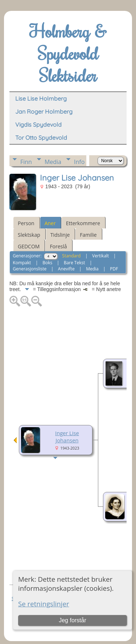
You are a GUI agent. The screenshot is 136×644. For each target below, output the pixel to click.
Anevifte (66, 269)
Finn (26, 162)
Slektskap (29, 235)
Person (26, 223)
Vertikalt (100, 256)
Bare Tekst (75, 263)
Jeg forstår (73, 620)
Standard (71, 256)
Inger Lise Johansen (67, 437)
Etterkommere (83, 223)
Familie (88, 235)
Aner (50, 223)
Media (53, 162)
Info (79, 162)
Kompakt (22, 263)
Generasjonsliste (30, 269)
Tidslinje (60, 235)
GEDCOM (29, 246)
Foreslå (58, 246)
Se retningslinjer (44, 604)
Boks (47, 263)
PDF (114, 269)
